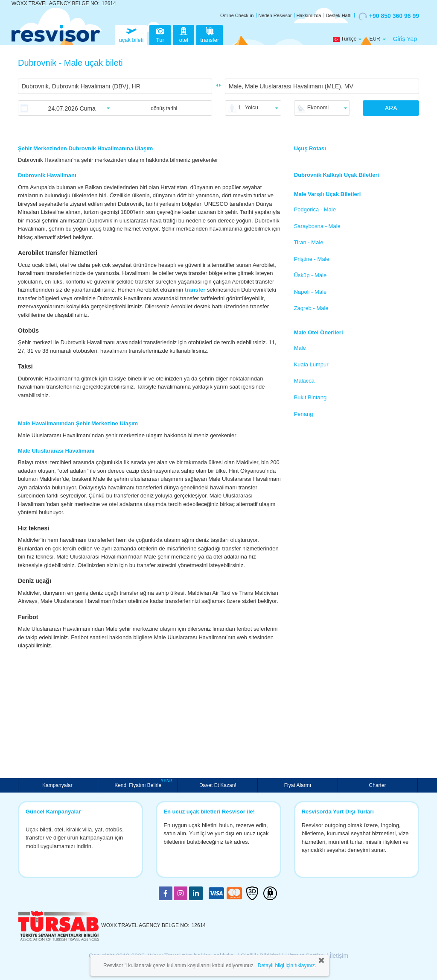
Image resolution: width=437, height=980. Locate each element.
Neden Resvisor (275, 15)
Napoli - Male (310, 292)
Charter (378, 785)
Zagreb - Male (311, 308)
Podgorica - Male (315, 209)
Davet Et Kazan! (218, 785)
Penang (304, 414)
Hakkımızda (309, 15)
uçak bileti (131, 34)
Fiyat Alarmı (298, 785)
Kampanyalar (58, 785)
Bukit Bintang (310, 397)
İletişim (339, 956)
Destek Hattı (339, 15)
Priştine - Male (312, 259)
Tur (160, 34)
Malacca (304, 381)
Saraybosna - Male (317, 226)
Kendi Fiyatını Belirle (139, 784)
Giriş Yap (405, 39)
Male (300, 348)
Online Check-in (237, 15)
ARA (391, 108)
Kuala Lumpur (311, 364)
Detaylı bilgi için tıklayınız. (287, 965)
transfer (210, 34)
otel (184, 34)
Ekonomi (318, 107)
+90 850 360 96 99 (389, 16)
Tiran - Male (309, 242)
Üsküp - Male (310, 275)
